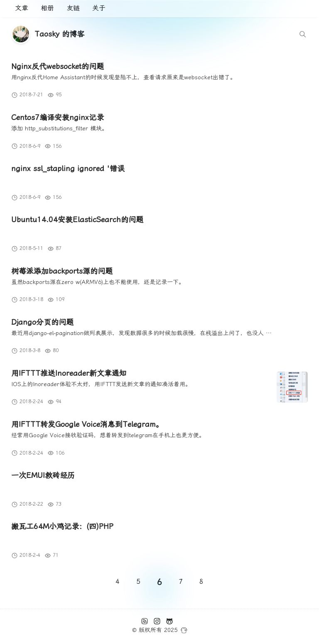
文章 (22, 8)
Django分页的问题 (42, 322)
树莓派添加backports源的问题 (62, 271)
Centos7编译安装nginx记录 (58, 117)
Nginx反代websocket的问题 (58, 66)
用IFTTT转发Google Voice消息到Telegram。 (87, 424)
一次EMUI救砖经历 (43, 475)
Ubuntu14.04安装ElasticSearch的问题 (77, 219)
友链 (73, 8)
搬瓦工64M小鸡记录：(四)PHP (62, 526)
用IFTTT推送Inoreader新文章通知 (69, 373)
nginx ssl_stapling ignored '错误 (68, 168)
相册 (47, 8)
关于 (99, 8)
